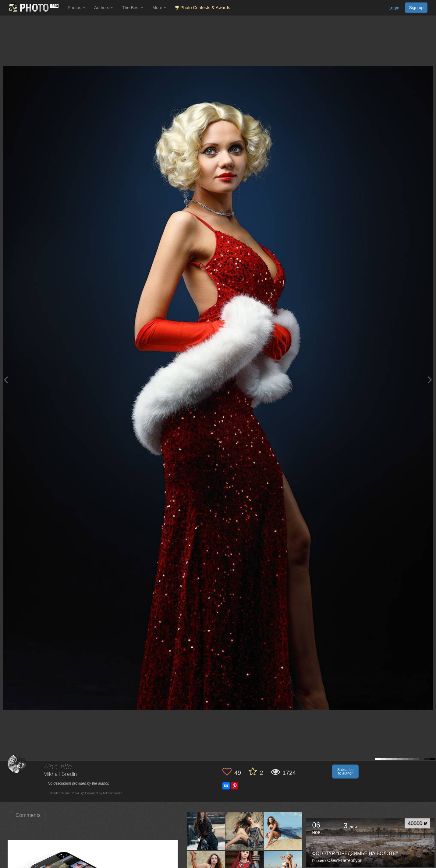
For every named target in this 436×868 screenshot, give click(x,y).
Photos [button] (76, 8)
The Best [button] (133, 8)
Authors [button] (104, 8)
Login (394, 8)
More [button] (159, 8)
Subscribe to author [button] (345, 772)
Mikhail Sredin (60, 774)
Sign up (416, 8)
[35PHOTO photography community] (33, 8)
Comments (28, 815)
